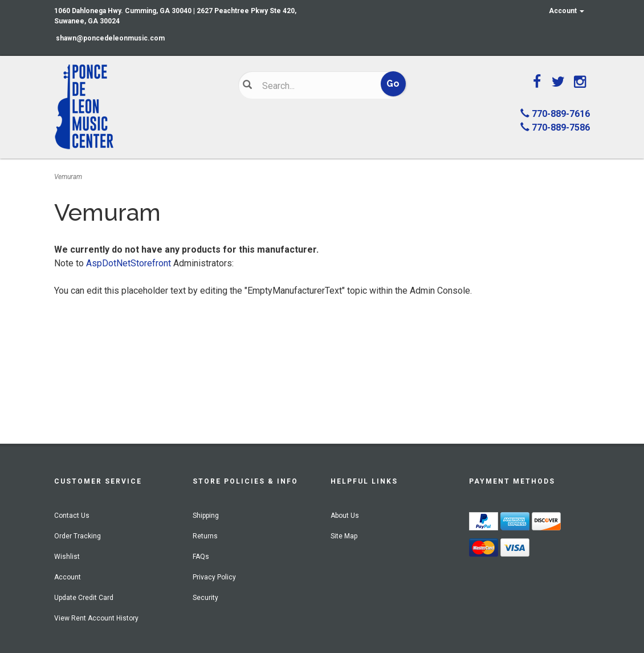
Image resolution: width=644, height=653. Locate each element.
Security (205, 598)
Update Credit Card (84, 598)
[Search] (315, 86)
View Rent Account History (96, 618)
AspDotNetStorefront (129, 263)
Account (566, 11)
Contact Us (72, 516)
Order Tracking (78, 536)
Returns (205, 536)
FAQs (201, 557)
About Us (345, 516)
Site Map (344, 536)
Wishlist (67, 557)
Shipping (206, 516)
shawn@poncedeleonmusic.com (110, 38)
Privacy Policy (214, 577)
